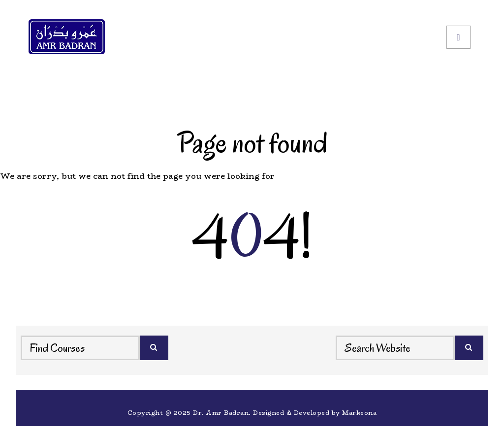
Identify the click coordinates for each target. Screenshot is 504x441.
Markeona (359, 413)
